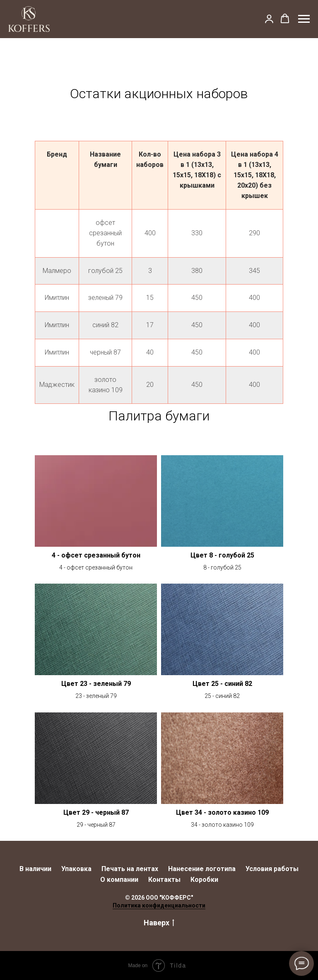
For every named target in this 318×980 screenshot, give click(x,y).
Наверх (159, 923)
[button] (269, 19)
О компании (119, 880)
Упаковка (76, 869)
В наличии (35, 869)
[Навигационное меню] (304, 19)
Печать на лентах (130, 869)
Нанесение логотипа (202, 869)
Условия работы (272, 869)
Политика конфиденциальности (159, 905)
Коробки (204, 880)
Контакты (164, 880)
